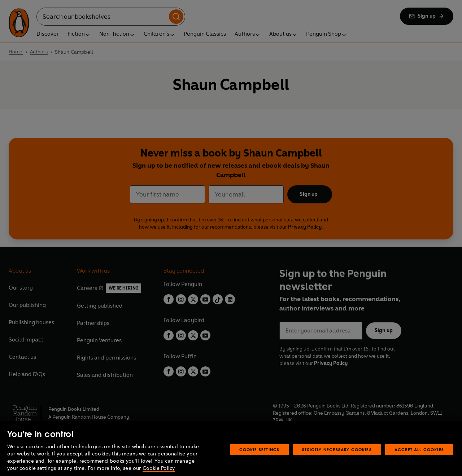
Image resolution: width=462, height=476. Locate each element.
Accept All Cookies (419, 460)
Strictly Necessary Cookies (337, 460)
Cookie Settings (260, 460)
